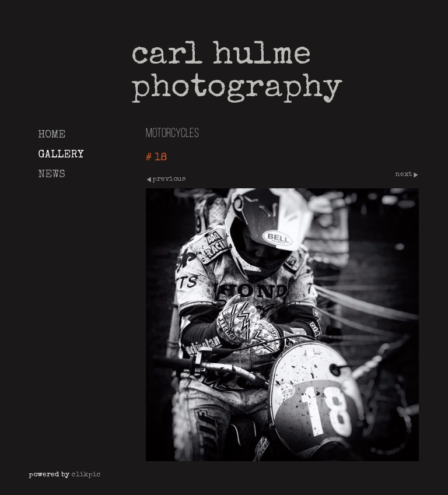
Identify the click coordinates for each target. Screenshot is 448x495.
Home (52, 135)
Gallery (61, 155)
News (52, 175)
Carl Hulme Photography (237, 73)
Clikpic (86, 475)
